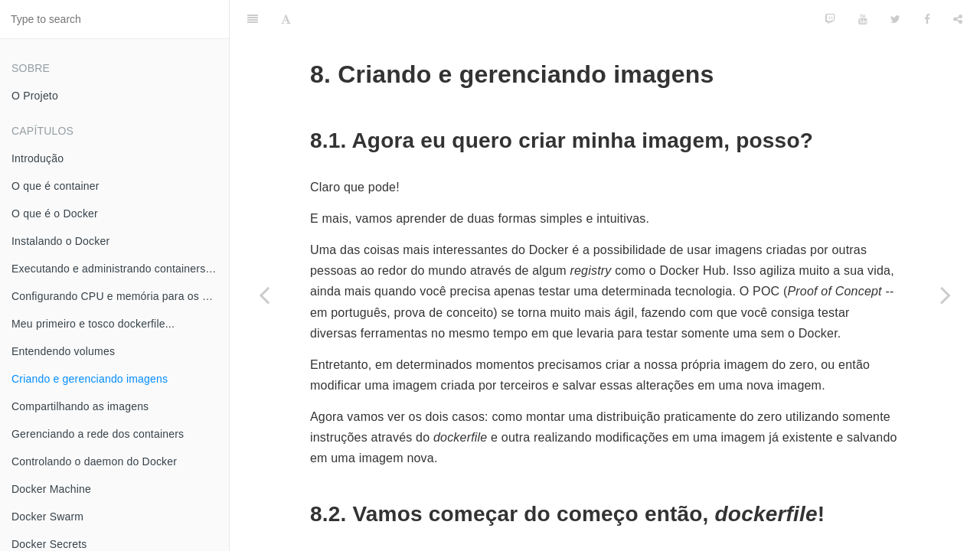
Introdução (38, 158)
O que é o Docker (55, 214)
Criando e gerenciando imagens (90, 379)
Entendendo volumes (63, 351)
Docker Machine (51, 489)
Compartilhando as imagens (80, 406)
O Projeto (35, 96)
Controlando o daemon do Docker (94, 461)
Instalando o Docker (60, 241)
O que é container (56, 186)
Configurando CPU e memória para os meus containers (120, 296)
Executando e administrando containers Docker (120, 269)
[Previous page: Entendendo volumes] (264, 295)
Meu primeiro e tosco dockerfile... (93, 324)
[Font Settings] (286, 19)
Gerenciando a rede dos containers (98, 434)
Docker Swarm (47, 517)
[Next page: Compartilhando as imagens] (946, 295)
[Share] (958, 19)
